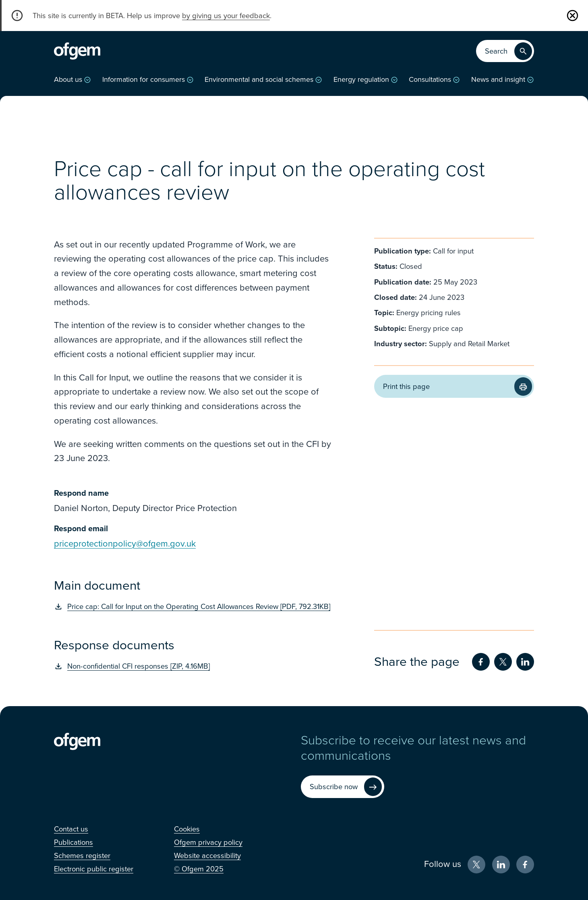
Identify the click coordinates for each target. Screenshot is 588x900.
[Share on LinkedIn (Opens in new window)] (525, 662)
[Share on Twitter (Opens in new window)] (503, 662)
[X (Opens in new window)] (476, 865)
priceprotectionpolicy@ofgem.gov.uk (125, 544)
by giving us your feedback (226, 16)
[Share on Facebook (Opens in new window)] (481, 662)
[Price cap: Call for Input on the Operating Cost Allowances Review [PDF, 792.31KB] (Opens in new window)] (194, 607)
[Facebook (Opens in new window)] (525, 865)
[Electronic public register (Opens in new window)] (94, 869)
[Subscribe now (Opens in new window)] (343, 787)
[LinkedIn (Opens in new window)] (501, 865)
